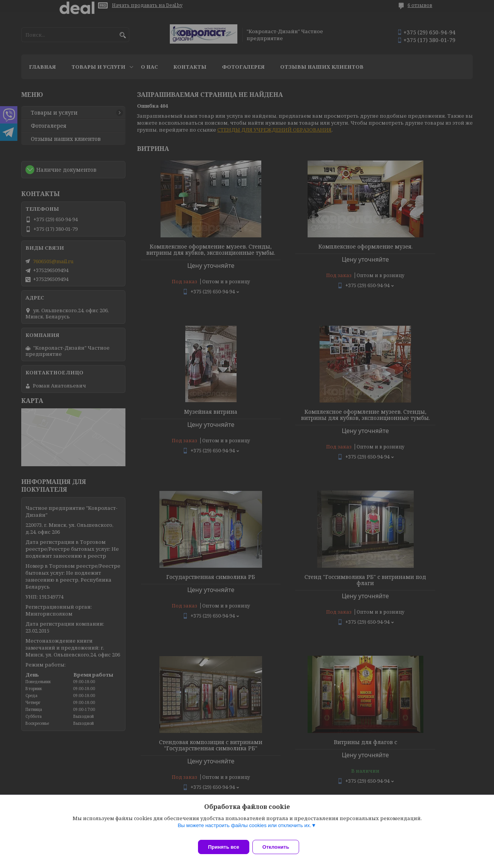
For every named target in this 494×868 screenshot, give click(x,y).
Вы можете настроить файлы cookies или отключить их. (244, 830)
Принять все (224, 847)
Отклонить (280, 847)
